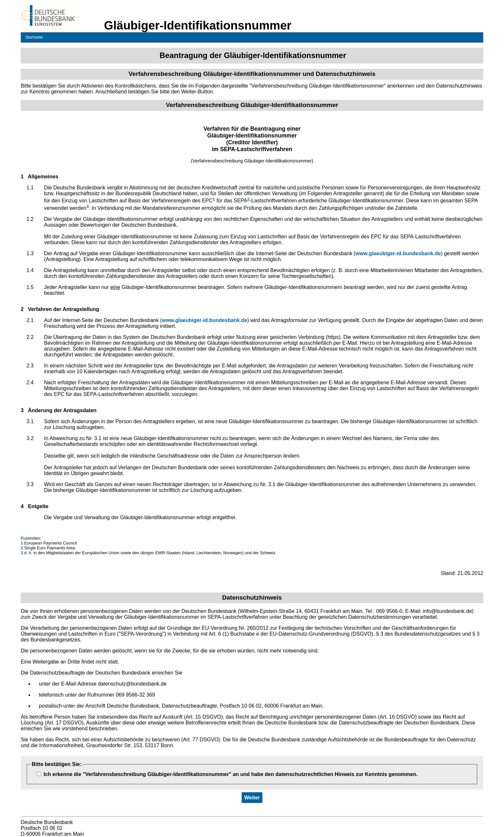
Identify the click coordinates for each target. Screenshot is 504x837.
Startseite (34, 37)
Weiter (252, 798)
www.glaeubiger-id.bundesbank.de (398, 253)
